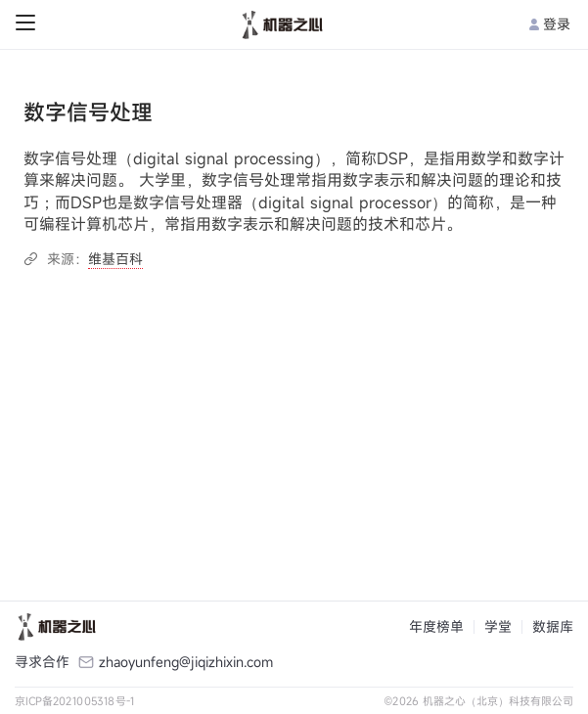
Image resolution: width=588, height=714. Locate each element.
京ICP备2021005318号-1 (75, 701)
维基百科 (115, 259)
